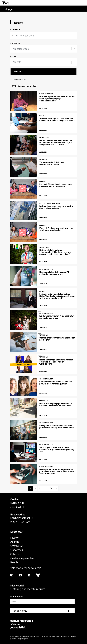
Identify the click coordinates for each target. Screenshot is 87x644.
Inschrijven (20, 611)
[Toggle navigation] (83, 3)
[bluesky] (38, 575)
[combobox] (42, 49)
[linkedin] (29, 575)
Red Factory (66, 636)
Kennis (14, 562)
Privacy (74, 636)
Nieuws (14, 538)
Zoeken (17, 72)
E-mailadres (17, 597)
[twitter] (20, 575)
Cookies (14, 639)
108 (51, 488)
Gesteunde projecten (22, 558)
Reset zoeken (20, 79)
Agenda (15, 542)
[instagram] (12, 575)
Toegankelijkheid (23, 639)
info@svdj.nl (17, 507)
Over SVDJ (16, 546)
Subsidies (16, 554)
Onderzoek (17, 550)
